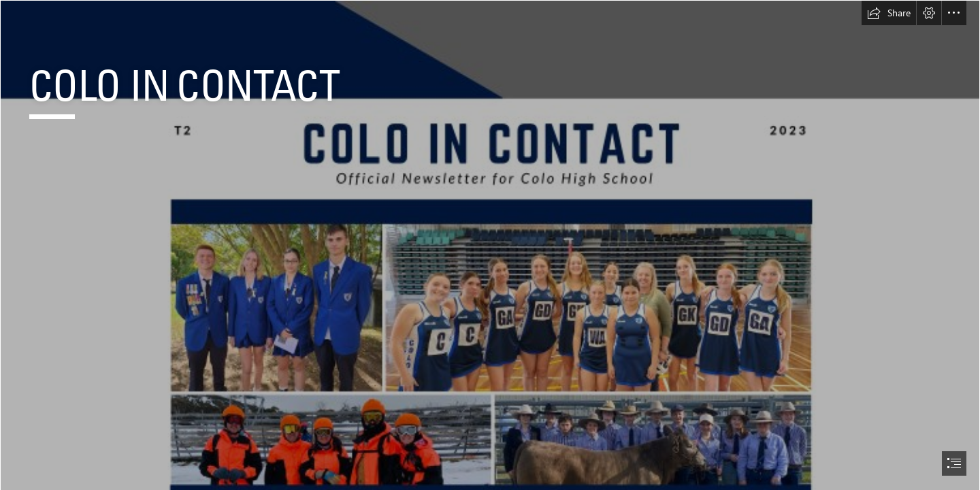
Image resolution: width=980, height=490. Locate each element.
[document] (490, 245)
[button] (889, 13)
